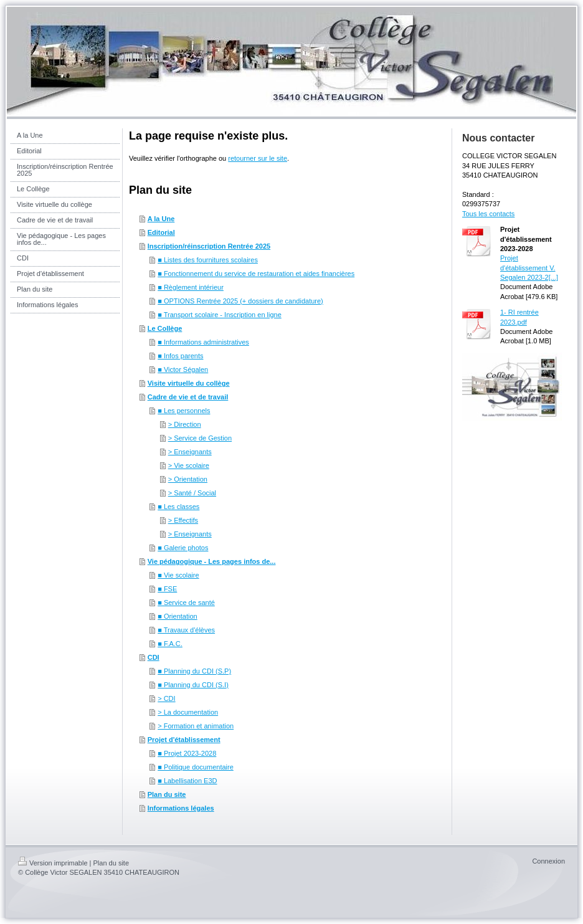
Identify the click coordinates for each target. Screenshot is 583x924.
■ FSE (167, 589)
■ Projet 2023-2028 (187, 753)
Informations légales (181, 808)
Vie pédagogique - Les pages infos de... (212, 561)
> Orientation (188, 479)
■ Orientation (178, 616)
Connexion (548, 861)
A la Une (161, 219)
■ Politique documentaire (196, 767)
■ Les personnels (184, 411)
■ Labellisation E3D (187, 781)
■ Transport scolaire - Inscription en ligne (220, 315)
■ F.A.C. (170, 644)
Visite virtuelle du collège (189, 383)
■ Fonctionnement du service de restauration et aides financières (256, 274)
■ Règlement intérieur (191, 287)
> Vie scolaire (189, 465)
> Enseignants (190, 452)
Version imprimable (53, 863)
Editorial (161, 232)
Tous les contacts (488, 214)
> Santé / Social (192, 493)
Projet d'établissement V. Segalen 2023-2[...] (529, 268)
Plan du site (167, 794)
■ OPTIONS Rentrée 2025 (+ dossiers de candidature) (240, 301)
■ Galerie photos (183, 548)
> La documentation (188, 712)
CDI (154, 657)
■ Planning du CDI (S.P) (194, 671)
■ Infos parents (180, 356)
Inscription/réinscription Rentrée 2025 (209, 246)
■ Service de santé (186, 603)
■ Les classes (178, 507)
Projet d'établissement (184, 740)
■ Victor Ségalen (183, 369)
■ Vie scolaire (178, 575)
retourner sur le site (258, 158)
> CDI (166, 698)
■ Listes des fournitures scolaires (208, 260)
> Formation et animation (196, 726)
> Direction (185, 424)
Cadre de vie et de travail (188, 397)
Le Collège (165, 328)
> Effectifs (183, 520)
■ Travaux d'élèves (186, 630)
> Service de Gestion (200, 438)
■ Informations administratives (203, 342)
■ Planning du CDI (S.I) (193, 685)
